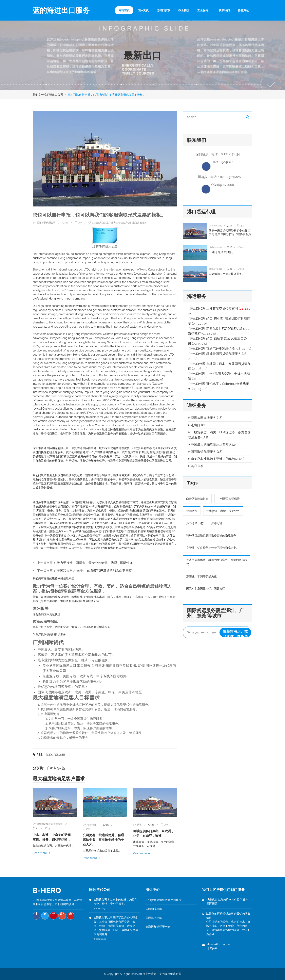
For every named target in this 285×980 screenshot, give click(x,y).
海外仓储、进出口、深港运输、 (206, 524)
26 (36, 828)
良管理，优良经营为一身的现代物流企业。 (213, 548)
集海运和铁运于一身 (158, 927)
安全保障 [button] (203, 10)
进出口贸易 (163, 10)
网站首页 (124, 10)
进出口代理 (198, 309)
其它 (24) (196, 467)
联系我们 (224, 10)
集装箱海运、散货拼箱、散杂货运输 (235, 634)
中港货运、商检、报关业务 (223, 512)
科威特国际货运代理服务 (224, 354)
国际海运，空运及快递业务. (226, 274)
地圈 (62, 755)
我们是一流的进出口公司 (48, 95)
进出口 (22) (197, 426)
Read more (41, 853)
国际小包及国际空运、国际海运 (206, 589)
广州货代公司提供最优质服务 (163, 900)
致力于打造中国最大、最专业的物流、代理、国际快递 (95, 563)
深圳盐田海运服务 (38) (205, 418)
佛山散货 (192, 512)
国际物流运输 (154, 909)
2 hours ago (100, 908)
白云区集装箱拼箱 (197, 499)
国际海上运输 (154, 918)
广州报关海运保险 (229, 499)
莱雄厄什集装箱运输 (220, 349)
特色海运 (243, 10)
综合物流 (184, 10)
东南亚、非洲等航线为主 (201, 577)
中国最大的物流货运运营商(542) (212, 445)
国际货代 (143, 10)
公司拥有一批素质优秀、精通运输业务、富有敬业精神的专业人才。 (103, 840)
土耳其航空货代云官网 (222, 309)
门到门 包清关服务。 (222, 253)
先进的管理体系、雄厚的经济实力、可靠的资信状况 (217, 563)
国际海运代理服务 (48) (205, 452)
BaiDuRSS (52, 755)
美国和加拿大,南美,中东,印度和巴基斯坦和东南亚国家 (94, 571)
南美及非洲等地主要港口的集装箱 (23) (216, 459)
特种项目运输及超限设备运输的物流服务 (211, 536)
